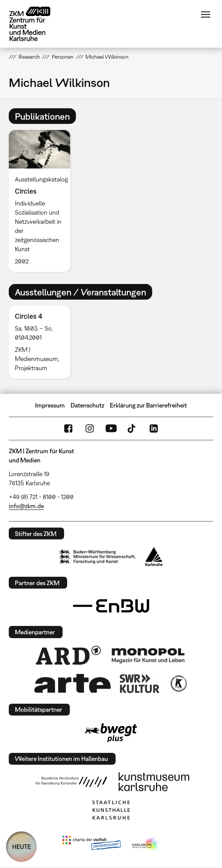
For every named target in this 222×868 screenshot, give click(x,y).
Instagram (90, 428)
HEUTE (22, 847)
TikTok (132, 428)
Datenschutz (87, 405)
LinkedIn (154, 428)
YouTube (111, 428)
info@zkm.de (26, 506)
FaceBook (68, 428)
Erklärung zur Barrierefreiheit (148, 405)
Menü (206, 14)
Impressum (50, 405)
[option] (43, 201)
